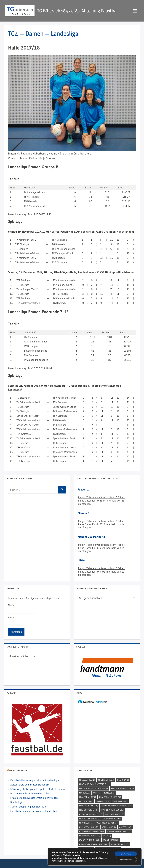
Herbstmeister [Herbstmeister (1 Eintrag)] (89, 810)
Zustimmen (124, 852)
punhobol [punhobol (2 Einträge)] (87, 823)
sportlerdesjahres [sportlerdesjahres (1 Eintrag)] (119, 831)
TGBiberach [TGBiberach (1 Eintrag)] (111, 840)
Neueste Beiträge (18, 770)
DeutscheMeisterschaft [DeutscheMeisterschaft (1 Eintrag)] (94, 788)
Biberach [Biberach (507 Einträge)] (107, 780)
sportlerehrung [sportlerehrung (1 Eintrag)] (90, 836)
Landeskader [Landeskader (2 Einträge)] (113, 818)
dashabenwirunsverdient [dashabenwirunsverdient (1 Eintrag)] (95, 784)
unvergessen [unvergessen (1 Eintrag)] (120, 844)
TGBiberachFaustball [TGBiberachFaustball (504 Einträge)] (94, 844)
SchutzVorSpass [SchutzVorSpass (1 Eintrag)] (107, 823)
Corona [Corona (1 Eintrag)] (124, 780)
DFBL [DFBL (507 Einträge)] (85, 793)
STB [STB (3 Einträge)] (108, 836)
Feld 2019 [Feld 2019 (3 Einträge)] (103, 801)
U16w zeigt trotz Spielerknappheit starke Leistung (38, 789)
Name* (22, 609)
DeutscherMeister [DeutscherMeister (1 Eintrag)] (123, 788)
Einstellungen (65, 857)
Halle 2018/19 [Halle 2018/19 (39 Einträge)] (89, 806)
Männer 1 (84, 513)
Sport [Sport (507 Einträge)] (126, 827)
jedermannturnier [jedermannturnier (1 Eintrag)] (91, 814)
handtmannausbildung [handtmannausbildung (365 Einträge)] (117, 806)
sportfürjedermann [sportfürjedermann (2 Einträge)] (92, 831)
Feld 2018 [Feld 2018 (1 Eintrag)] (86, 801)
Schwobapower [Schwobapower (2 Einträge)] (89, 827)
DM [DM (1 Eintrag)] (97, 793)
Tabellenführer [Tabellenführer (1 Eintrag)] (90, 840)
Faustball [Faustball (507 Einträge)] (88, 797)
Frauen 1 (83, 490)
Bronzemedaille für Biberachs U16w (29, 793)
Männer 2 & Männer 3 (91, 537)
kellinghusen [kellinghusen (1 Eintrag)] (115, 814)
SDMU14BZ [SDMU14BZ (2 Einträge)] (109, 827)
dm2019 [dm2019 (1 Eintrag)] (110, 793)
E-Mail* (22, 621)
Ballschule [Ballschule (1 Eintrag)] (88, 780)
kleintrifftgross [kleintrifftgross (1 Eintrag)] (90, 818)
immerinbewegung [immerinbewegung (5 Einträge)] (113, 810)
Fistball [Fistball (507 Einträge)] (121, 801)
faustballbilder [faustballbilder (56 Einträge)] (111, 797)
